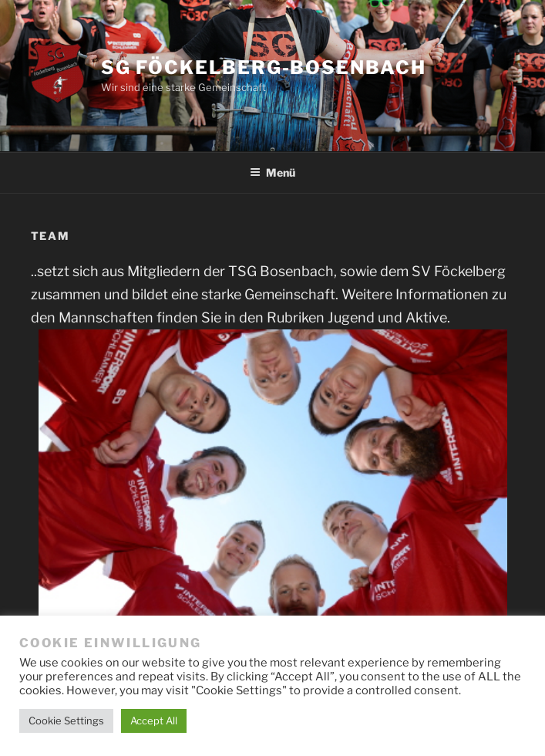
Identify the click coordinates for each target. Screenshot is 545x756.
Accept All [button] (154, 721)
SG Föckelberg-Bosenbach (264, 67)
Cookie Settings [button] (66, 721)
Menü (272, 172)
